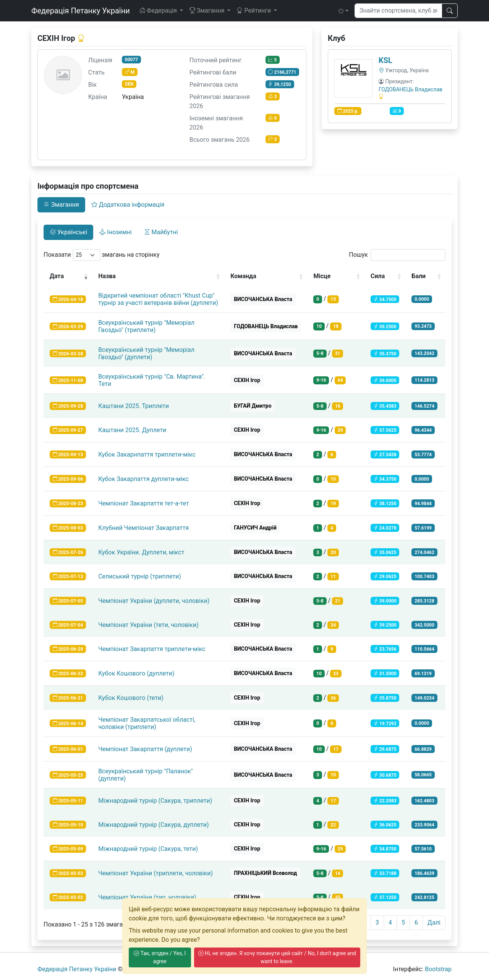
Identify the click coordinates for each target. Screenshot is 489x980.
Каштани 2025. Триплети (134, 406)
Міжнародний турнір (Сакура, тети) (148, 849)
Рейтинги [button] (254, 11)
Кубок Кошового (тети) (131, 698)
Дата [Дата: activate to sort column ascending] (57, 276)
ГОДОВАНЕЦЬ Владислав (410, 89)
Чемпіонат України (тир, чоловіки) (147, 897)
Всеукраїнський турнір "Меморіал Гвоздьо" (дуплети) (146, 353)
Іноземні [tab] (115, 232)
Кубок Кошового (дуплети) (136, 673)
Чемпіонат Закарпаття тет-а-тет (143, 503)
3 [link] (377, 922)
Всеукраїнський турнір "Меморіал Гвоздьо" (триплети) (146, 326)
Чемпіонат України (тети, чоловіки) (148, 625)
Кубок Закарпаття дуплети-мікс (143, 479)
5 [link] (403, 922)
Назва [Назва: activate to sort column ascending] (107, 276)
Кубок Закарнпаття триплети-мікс (147, 454)
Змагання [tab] (61, 205)
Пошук (397, 255)
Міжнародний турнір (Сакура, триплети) (155, 801)
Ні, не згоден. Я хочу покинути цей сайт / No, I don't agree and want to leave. (277, 957)
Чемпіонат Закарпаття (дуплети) (145, 749)
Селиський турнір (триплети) (140, 576)
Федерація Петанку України (81, 11)
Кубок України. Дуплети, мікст (141, 552)
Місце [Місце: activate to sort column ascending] (322, 276)
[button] (343, 11)
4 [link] (390, 922)
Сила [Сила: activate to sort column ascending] (378, 276)
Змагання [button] (208, 11)
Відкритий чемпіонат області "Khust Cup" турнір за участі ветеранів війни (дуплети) (158, 299)
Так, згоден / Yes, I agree (160, 957)
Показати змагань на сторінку (102, 255)
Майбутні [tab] (161, 232)
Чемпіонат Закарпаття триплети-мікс (152, 649)
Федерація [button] (159, 11)
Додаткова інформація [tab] (128, 205)
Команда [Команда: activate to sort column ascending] (243, 276)
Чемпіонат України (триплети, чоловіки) (155, 873)
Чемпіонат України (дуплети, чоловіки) (154, 601)
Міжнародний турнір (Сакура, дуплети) (154, 825)
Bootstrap (438, 969)
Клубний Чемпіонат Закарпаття (143, 528)
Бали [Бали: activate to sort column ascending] (419, 276)
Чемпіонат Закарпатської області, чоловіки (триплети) (147, 723)
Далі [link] (434, 922)
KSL (385, 60)
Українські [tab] (68, 232)
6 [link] (416, 922)
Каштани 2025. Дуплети (132, 430)
